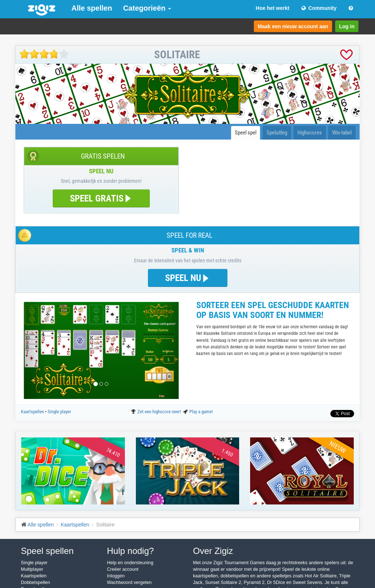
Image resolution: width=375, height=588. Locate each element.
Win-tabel (342, 133)
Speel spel (246, 133)
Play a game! (201, 412)
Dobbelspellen (36, 583)
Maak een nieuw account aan (293, 26)
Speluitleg (277, 133)
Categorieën (147, 8)
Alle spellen (92, 8)
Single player (59, 412)
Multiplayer (32, 569)
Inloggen (116, 576)
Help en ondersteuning (130, 563)
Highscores (310, 133)
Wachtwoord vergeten (129, 583)
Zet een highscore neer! (160, 412)
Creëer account (123, 569)
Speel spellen (47, 551)
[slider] (44, 54)
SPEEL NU (188, 278)
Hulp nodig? (130, 551)
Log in (347, 26)
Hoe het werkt (272, 8)
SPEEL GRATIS (101, 198)
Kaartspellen (33, 412)
